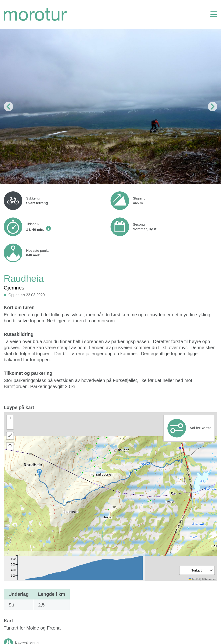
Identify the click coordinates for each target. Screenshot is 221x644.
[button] (39, 472)
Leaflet (194, 579)
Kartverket (210, 579)
